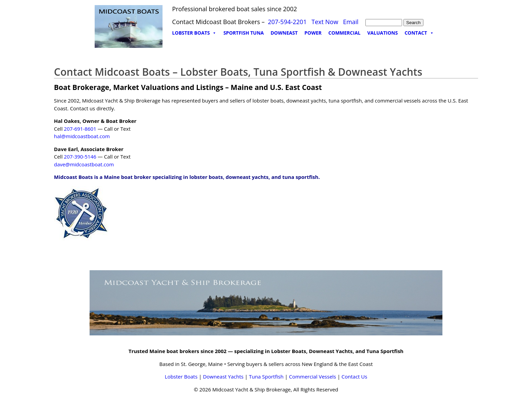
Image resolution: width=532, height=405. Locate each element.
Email (351, 22)
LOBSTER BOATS (194, 33)
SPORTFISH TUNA (243, 33)
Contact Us (355, 376)
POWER (313, 33)
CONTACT (419, 33)
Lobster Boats (181, 376)
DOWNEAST (284, 33)
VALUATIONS (382, 33)
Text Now (325, 22)
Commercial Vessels (313, 376)
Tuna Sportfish (266, 376)
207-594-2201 (287, 22)
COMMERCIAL (345, 33)
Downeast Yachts (223, 376)
